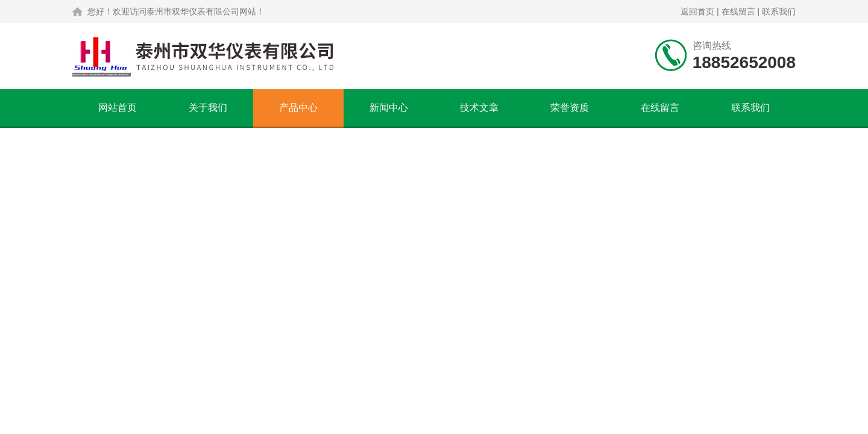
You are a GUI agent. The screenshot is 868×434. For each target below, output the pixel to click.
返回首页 (697, 11)
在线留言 (738, 11)
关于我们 (208, 108)
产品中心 (298, 108)
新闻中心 (389, 108)
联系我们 (779, 11)
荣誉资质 (570, 108)
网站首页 (118, 108)
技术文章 (479, 108)
